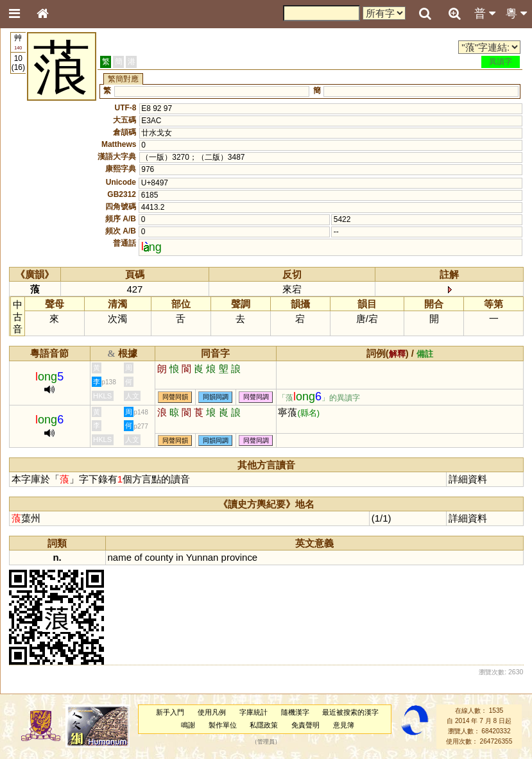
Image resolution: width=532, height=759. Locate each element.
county (159, 557)
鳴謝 (188, 725)
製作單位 (223, 725)
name (120, 557)
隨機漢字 (295, 712)
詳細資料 (468, 479)
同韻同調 (216, 397)
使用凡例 (212, 712)
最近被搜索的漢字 (350, 712)
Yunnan (202, 557)
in (180, 557)
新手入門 (170, 712)
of (138, 557)
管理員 (266, 742)
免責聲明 (305, 725)
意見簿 (344, 725)
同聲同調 (256, 397)
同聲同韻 (175, 397)
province (240, 557)
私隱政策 (264, 725)
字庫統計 (253, 712)
